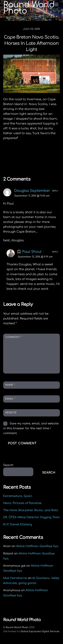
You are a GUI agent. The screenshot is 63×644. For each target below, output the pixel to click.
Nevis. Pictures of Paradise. (23, 503)
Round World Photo (17, 627)
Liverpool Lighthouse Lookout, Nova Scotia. (33, 154)
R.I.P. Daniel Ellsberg (18, 524)
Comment (13, 337)
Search (8, 465)
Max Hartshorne (15, 578)
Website (11, 413)
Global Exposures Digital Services (40, 631)
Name (10, 385)
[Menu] (56, 4)
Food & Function (41, 162)
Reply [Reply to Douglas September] (55, 191)
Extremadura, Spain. (18, 496)
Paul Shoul (32, 252)
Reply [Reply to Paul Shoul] (55, 252)
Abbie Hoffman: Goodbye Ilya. (37, 546)
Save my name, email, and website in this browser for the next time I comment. (31, 428)
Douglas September (32, 191)
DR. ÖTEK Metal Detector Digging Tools (31, 517)
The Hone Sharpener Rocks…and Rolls (31, 510)
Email (10, 399)
